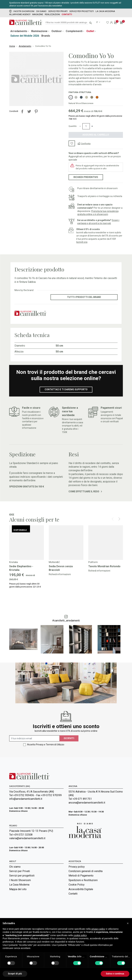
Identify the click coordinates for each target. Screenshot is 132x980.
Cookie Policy (77, 885)
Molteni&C (54, 562)
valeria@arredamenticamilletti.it (27, 838)
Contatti (67, 14)
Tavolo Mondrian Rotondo (104, 566)
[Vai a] (27, 543)
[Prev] (113, 519)
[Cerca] (67, 23)
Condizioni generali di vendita (86, 871)
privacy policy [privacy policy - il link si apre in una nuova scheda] (98, 929)
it (97, 22)
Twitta (29, 111)
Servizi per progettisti (82, 11)
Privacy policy (77, 867)
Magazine (38, 14)
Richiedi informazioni (60, 574)
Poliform (93, 562)
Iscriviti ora (82, 242)
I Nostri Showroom (22, 11)
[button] (128, 923)
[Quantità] (86, 126)
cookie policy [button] (80, 935)
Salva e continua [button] (115, 974)
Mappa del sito (18, 889)
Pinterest (36, 111)
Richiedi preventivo (86, 177)
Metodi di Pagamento (81, 876)
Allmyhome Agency (20, 14)
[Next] (119, 519)
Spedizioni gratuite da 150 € (27, 487)
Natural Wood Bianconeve (81, 103)
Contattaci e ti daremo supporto (66, 389)
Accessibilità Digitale (81, 889)
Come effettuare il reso (85, 491)
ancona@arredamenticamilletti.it (87, 803)
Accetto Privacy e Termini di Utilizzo (46, 745)
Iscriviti (69, 738)
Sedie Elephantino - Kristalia (21, 568)
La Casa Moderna (105, 11)
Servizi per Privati (58, 11)
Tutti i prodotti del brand (84, 297)
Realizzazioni (52, 14)
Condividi (22, 111)
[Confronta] (84, 143)
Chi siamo (41, 11)
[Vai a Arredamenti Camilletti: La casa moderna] (85, 830)
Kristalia (14, 562)
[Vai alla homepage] (26, 22)
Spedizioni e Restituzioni (83, 880)
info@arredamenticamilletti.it (26, 799)
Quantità (73, 126)
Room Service (17, 910)
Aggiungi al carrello (96, 135)
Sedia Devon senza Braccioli (61, 568)
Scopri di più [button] (15, 974)
